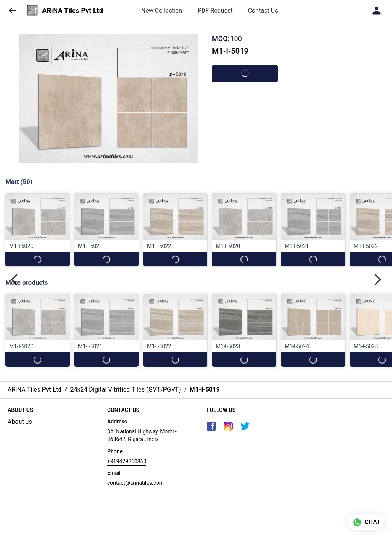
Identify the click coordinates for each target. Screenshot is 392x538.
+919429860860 (127, 461)
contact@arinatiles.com (136, 483)
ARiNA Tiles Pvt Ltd (73, 11)
